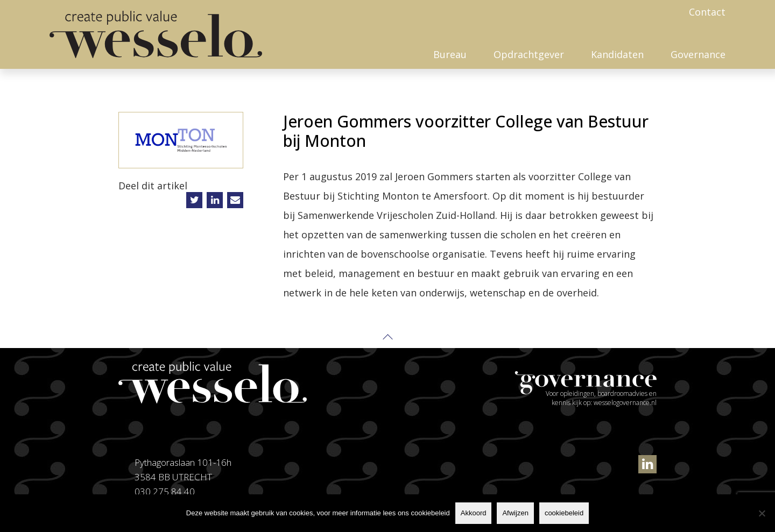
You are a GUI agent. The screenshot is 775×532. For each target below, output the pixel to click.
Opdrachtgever (529, 54)
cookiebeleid (564, 513)
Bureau (450, 54)
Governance (698, 54)
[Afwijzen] (762, 513)
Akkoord (474, 513)
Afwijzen (515, 513)
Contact (707, 12)
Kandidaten (617, 54)
